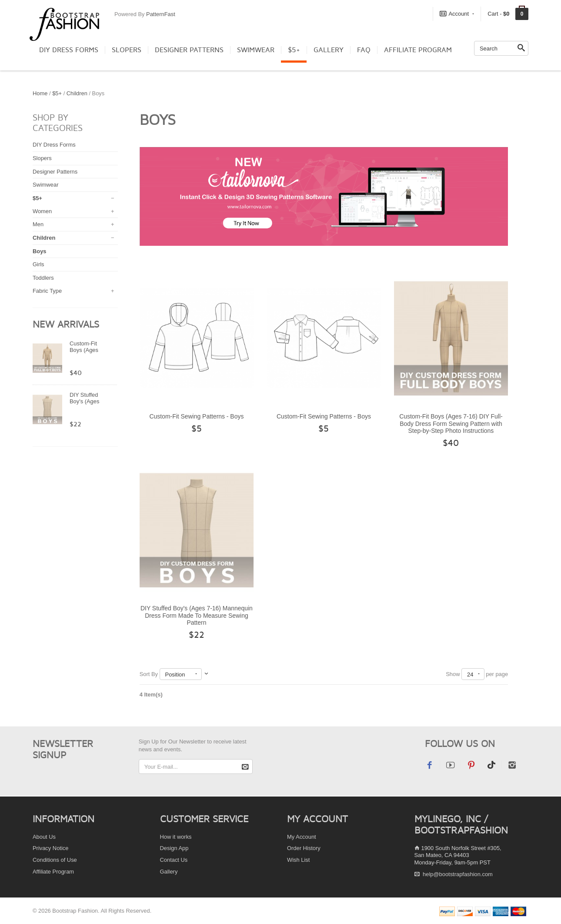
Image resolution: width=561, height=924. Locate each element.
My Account (302, 837)
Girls (38, 264)
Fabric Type (47, 291)
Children (78, 93)
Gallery (329, 50)
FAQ (364, 50)
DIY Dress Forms (69, 50)
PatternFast (161, 14)
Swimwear (256, 50)
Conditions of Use (55, 860)
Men (38, 224)
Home (40, 93)
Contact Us (174, 860)
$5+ (294, 50)
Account (457, 13)
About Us (44, 837)
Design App (174, 848)
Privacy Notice (50, 848)
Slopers (127, 50)
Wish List (298, 860)
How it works (176, 837)
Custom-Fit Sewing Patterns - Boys (196, 416)
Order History (304, 848)
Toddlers (43, 278)
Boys (40, 251)
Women (42, 211)
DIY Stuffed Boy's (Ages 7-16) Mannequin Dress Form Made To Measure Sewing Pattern (197, 615)
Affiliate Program (418, 50)
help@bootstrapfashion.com (458, 874)
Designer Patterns (189, 50)
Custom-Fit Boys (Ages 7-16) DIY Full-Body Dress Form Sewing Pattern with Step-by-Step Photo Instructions (451, 423)
